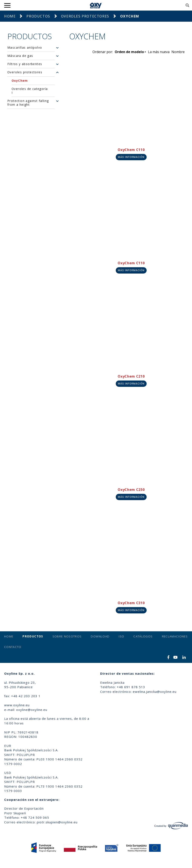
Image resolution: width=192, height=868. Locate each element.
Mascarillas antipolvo (25, 48)
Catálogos (143, 636)
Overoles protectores (85, 16)
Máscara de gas (20, 56)
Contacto (13, 647)
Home (10, 16)
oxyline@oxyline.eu (32, 710)
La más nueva (159, 52)
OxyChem (20, 81)
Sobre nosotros (67, 636)
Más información (131, 157)
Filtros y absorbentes (25, 64)
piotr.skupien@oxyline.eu (57, 822)
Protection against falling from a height (28, 103)
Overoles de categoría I (30, 91)
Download (100, 636)
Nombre (178, 52)
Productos (38, 16)
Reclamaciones (175, 636)
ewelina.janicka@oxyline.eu (155, 692)
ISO (121, 636)
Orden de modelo (129, 52)
